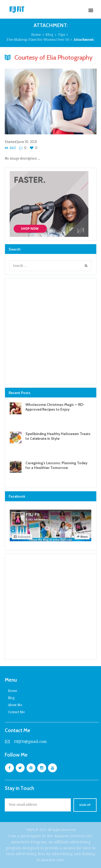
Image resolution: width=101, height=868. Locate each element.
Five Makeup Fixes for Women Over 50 (38, 40)
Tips (62, 35)
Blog (49, 35)
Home (36, 35)
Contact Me (16, 712)
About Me (15, 705)
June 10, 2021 (27, 142)
